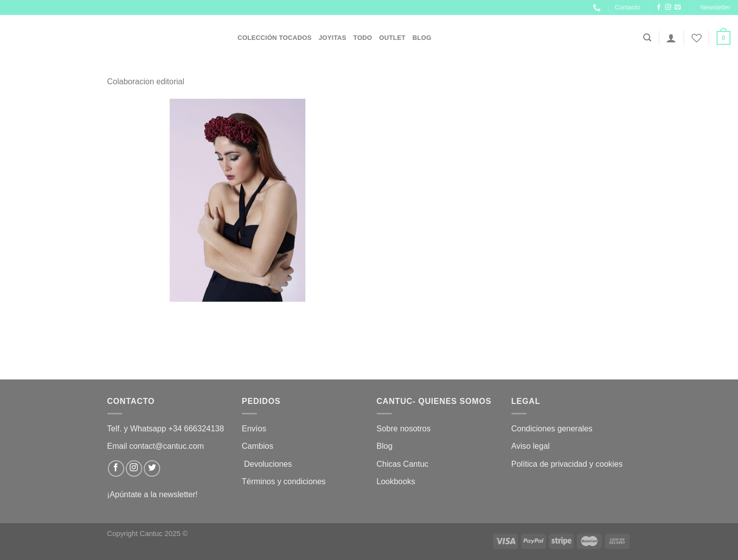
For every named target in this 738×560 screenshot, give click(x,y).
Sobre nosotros (404, 429)
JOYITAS (332, 38)
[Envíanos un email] (678, 7)
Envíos (254, 429)
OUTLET (392, 38)
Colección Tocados (274, 38)
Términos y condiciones (285, 481)
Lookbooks (396, 481)
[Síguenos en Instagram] (668, 7)
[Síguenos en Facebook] (659, 7)
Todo (363, 38)
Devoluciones (268, 464)
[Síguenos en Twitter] (152, 468)
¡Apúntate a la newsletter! (152, 494)
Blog (422, 38)
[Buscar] (647, 38)
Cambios (258, 446)
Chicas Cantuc (403, 464)
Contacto (627, 7)
